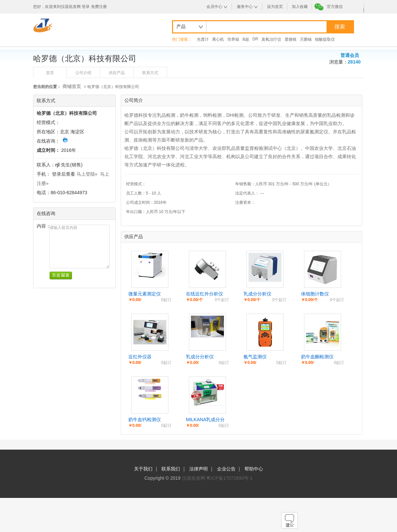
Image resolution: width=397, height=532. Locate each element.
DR (255, 39)
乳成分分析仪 (257, 294)
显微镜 (290, 39)
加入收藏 (300, 7)
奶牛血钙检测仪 (145, 420)
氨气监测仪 (255, 357)
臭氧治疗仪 (271, 39)
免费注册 (99, 7)
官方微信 (335, 7)
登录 (86, 7)
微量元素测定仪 (145, 294)
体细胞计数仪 (315, 294)
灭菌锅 (306, 39)
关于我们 (143, 469)
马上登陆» (87, 174)
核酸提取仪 (325, 39)
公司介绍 (83, 73)
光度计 (203, 39)
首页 (50, 73)
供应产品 (117, 73)
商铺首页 (72, 86)
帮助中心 (254, 469)
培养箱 (233, 39)
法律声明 (198, 469)
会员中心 (214, 7)
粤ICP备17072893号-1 (229, 478)
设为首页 (275, 7)
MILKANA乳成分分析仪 (205, 420)
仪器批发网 (194, 478)
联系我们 (171, 469)
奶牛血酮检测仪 (317, 357)
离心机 (218, 39)
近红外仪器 (140, 357)
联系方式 (150, 73)
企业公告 (226, 469)
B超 (246, 39)
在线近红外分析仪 (204, 294)
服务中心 (245, 7)
